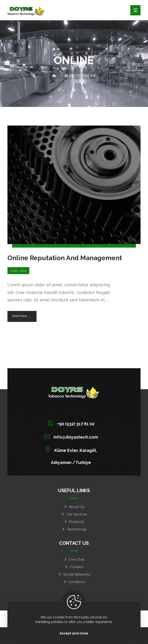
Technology (74, 529)
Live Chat (74, 559)
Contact (74, 567)
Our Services (74, 514)
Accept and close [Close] (74, 633)
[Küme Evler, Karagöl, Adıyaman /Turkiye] (72, 450)
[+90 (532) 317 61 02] (72, 423)
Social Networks (74, 574)
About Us (74, 507)
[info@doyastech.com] (72, 436)
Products (74, 522)
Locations (74, 582)
